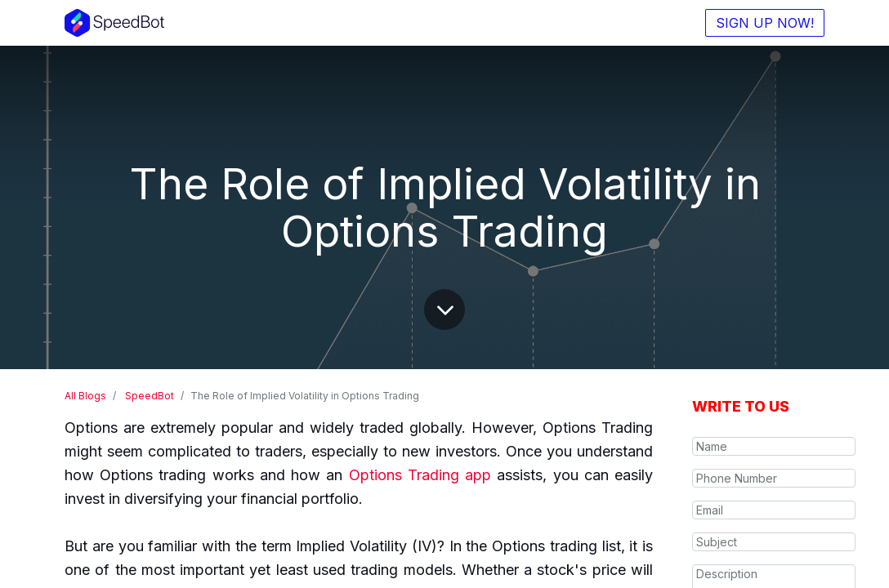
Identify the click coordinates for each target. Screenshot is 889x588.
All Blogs (85, 396)
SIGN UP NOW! (765, 23)
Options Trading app (420, 475)
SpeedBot (150, 396)
